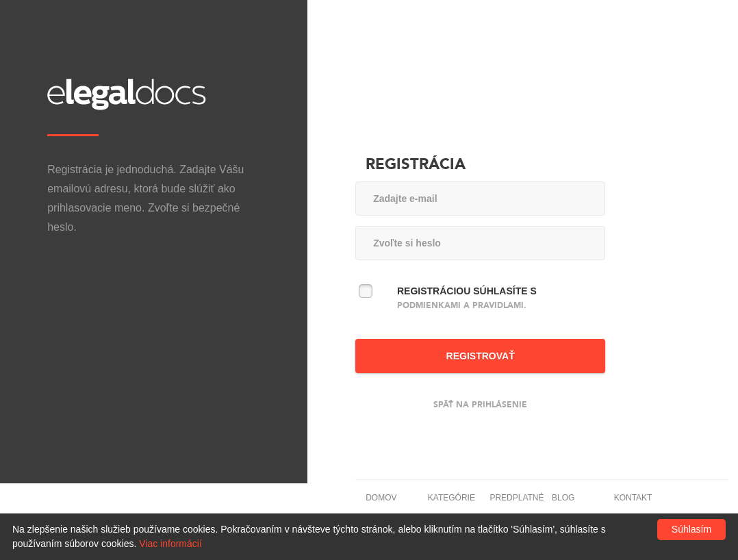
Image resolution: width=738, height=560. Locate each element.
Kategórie (451, 498)
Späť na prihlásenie (480, 405)
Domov (381, 498)
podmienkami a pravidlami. (462, 305)
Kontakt (633, 498)
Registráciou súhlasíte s (467, 298)
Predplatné (517, 498)
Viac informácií (170, 544)
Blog (563, 498)
